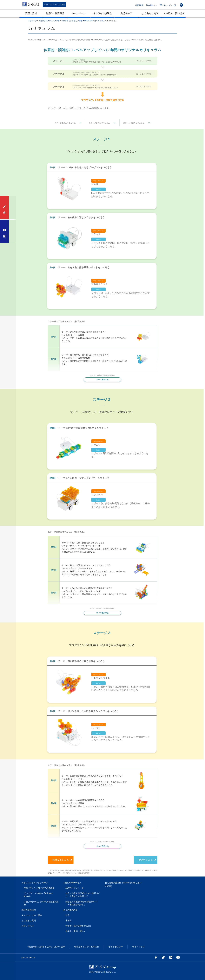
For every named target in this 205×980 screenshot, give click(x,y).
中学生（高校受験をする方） (79, 926)
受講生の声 (126, 13)
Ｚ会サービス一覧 (168, 5)
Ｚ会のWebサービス (72, 883)
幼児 (67, 915)
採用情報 (139, 5)
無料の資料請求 (29, 910)
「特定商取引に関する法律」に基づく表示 (46, 947)
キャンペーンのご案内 (32, 915)
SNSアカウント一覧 (74, 888)
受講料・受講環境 (55, 13)
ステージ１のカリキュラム (65, 123)
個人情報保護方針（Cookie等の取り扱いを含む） (123, 884)
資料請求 (5, 231)
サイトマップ (138, 947)
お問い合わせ (28, 926)
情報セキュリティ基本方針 (87, 947)
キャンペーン (79, 13)
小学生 (68, 921)
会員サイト (151, 5)
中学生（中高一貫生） (76, 931)
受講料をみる (142, 860)
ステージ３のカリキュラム (134, 123)
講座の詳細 (31, 13)
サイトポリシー (116, 947)
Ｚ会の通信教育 (70, 910)
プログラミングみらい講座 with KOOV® (38, 895)
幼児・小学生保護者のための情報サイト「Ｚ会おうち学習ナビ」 (83, 895)
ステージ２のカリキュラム (99, 123)
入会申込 (5, 208)
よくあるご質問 (150, 13)
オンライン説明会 (102, 13)
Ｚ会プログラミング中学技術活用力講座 (41, 903)
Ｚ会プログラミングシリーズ (35, 883)
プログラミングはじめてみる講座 (39, 888)
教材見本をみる (75, 860)
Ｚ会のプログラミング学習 (54, 5)
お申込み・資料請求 (174, 13)
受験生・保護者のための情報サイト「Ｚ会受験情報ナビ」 (82, 903)
